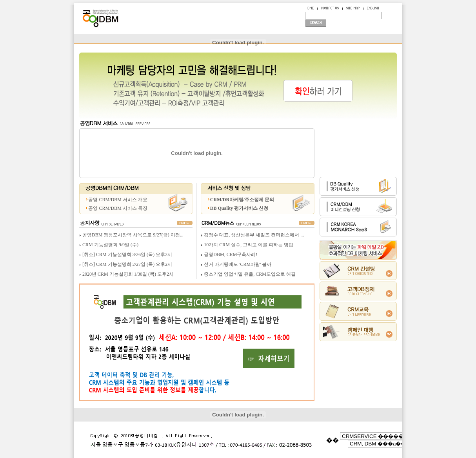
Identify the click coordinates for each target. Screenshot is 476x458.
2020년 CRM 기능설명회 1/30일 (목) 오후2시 (128, 274)
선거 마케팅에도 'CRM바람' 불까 (238, 264)
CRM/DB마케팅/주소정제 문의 (242, 200)
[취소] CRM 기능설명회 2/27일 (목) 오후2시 (127, 264)
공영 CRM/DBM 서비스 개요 (118, 200)
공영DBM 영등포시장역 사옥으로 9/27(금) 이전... (133, 235)
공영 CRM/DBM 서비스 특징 (118, 208)
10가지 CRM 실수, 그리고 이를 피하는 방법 (249, 245)
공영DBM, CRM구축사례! (231, 254)
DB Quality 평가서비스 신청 (239, 208)
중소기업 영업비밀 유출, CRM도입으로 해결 (250, 274)
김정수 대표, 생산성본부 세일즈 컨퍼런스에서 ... (254, 235)
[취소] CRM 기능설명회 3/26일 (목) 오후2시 (127, 254)
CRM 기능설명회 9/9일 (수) (110, 245)
